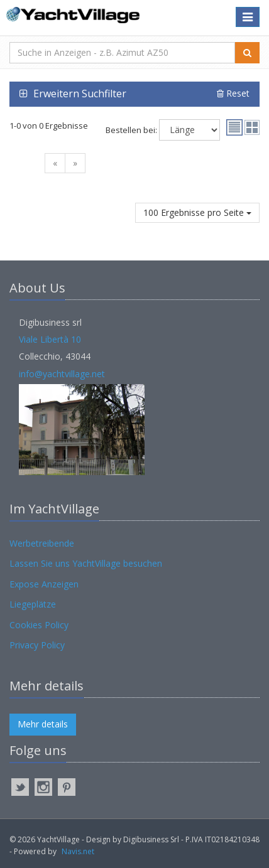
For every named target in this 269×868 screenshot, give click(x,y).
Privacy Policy (37, 645)
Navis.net (78, 851)
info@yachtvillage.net (62, 374)
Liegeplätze (33, 604)
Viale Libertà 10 (50, 339)
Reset (233, 93)
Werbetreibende (42, 543)
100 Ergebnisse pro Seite (197, 212)
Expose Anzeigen (44, 584)
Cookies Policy (39, 625)
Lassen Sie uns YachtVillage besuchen (86, 563)
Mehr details (43, 724)
